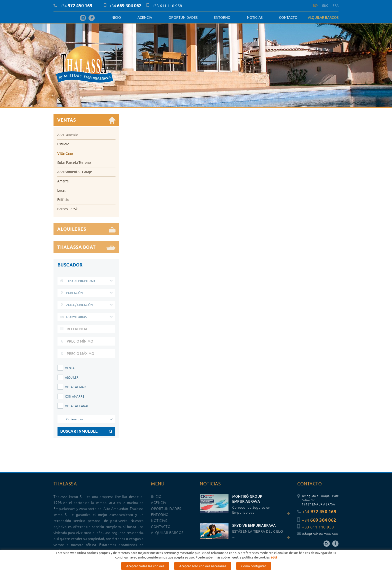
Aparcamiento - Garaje (75, 172)
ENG (325, 6)
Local (61, 190)
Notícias (255, 18)
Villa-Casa (65, 153)
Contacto (288, 18)
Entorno (222, 18)
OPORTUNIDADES (183, 18)
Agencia (145, 18)
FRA (336, 6)
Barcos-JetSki (68, 209)
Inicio (116, 18)
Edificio (63, 200)
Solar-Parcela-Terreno (74, 163)
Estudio (63, 144)
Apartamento (68, 135)
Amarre (63, 181)
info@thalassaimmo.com (317, 534)
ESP (315, 6)
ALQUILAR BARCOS (323, 18)
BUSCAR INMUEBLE (86, 431)
